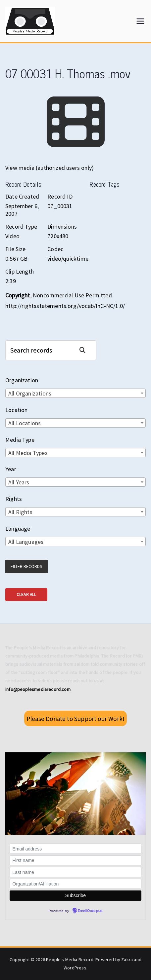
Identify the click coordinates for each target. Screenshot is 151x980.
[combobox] (75, 393)
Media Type (20, 440)
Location (16, 410)
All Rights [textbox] (20, 512)
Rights (14, 499)
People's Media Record (70, 960)
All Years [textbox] (19, 482)
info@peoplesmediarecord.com (38, 689)
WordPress (75, 968)
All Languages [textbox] (26, 542)
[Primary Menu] (140, 21)
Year (11, 469)
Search (85, 350)
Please (75, 719)
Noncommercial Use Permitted (72, 295)
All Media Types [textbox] (28, 453)
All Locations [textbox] (25, 423)
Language (18, 528)
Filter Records (26, 566)
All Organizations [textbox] (30, 393)
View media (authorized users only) (50, 168)
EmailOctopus (90, 911)
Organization (22, 380)
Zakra (127, 960)
